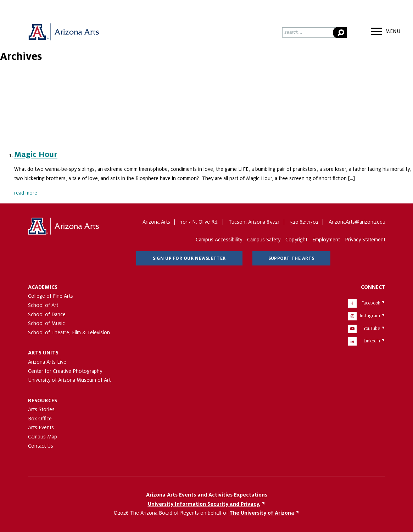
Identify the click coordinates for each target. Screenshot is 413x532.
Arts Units (43, 353)
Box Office (40, 419)
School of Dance (47, 314)
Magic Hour (36, 155)
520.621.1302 (304, 222)
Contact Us (41, 446)
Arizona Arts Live (47, 362)
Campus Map (43, 437)
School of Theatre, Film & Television (69, 332)
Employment (326, 240)
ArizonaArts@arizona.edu (357, 222)
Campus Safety (264, 240)
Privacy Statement (365, 240)
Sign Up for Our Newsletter (189, 258)
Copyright (296, 240)
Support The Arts (291, 258)
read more (26, 193)
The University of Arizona (63, 226)
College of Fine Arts (51, 296)
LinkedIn (372, 341)
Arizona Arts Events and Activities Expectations (207, 495)
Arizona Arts (63, 32)
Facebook (371, 303)
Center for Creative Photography (65, 371)
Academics (43, 287)
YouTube (372, 329)
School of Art (43, 305)
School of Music (46, 323)
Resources (43, 401)
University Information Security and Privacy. (204, 504)
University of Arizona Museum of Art (69, 380)
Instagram (370, 316)
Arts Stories (41, 409)
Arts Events (41, 427)
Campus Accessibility (219, 240)
